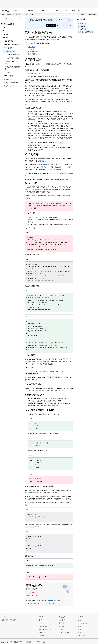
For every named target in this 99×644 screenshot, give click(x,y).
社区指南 (5, 34)
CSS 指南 (31, 49)
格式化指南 (82, 26)
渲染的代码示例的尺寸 (35, 395)
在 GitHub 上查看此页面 (33, 603)
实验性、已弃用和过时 (11, 83)
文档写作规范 (8, 48)
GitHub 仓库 (32, 119)
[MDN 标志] (5, 616)
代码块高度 (30, 355)
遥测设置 (28, 642)
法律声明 (37, 642)
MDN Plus (42, 632)
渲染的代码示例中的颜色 (86, 32)
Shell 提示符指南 (33, 54)
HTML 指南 (31, 47)
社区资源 (61, 623)
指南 (4, 31)
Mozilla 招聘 (43, 626)
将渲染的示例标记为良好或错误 (39, 486)
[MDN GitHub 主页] (2, 630)
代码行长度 (30, 213)
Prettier (47, 165)
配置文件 (61, 167)
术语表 (80, 632)
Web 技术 (81, 620)
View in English (51, 26)
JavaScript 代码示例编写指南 (12, 63)
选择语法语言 (31, 183)
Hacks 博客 (82, 635)
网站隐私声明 (18, 642)
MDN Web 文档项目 (8, 24)
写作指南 (61, 626)
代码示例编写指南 (10, 51)
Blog (80, 11)
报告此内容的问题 (49, 603)
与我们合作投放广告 (45, 629)
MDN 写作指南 (9, 76)
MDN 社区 (62, 620)
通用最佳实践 (82, 24)
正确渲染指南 (82, 29)
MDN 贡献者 (54, 601)
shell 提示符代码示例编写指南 (13, 68)
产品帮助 (42, 635)
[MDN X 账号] (9, 630)
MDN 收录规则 (9, 41)
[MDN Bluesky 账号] (5, 630)
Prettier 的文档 (57, 169)
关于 (40, 620)
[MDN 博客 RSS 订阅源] (15, 630)
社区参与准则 (47, 642)
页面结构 (7, 72)
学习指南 (7, 79)
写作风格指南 (55, 39)
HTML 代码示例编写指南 (12, 58)
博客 (40, 623)
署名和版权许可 (9, 86)
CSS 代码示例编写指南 (12, 55)
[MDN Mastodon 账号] (12, 630)
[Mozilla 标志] (7, 642)
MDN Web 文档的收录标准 (12, 44)
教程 (4, 27)
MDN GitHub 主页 (64, 632)
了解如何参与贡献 (31, 596)
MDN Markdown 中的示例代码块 (45, 189)
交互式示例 (62, 220)
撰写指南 (5, 38)
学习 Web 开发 (83, 623)
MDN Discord (63, 629)
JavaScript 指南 (33, 52)
